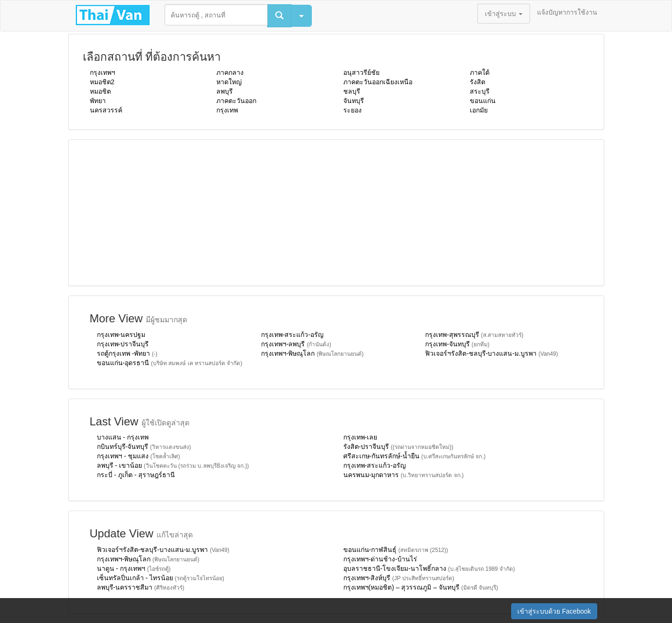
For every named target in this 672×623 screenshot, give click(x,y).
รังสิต (478, 82)
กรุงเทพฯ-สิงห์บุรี (399, 578)
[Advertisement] (336, 213)
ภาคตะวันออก (236, 101)
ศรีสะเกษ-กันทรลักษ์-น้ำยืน (415, 456)
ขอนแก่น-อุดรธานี (170, 363)
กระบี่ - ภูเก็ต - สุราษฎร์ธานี (136, 475)
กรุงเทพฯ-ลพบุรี (296, 344)
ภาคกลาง (230, 72)
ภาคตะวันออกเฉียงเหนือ (378, 82)
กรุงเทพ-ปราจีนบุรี (123, 344)
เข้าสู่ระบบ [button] (504, 14)
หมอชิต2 (102, 82)
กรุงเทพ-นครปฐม (121, 335)
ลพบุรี (225, 91)
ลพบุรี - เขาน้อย (173, 465)
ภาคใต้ (480, 72)
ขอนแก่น (483, 101)
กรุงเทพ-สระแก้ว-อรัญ (292, 335)
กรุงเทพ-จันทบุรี (457, 344)
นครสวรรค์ (106, 110)
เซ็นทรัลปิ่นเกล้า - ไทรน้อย (161, 578)
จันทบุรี (354, 101)
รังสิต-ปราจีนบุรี (398, 447)
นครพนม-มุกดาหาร (403, 475)
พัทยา (98, 101)
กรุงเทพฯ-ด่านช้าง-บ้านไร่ (380, 559)
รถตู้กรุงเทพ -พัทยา (127, 353)
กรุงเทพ (227, 110)
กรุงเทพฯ (103, 72)
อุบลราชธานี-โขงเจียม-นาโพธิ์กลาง (429, 568)
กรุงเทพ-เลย (360, 437)
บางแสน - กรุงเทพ (123, 437)
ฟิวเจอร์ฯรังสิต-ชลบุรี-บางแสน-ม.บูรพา (491, 353)
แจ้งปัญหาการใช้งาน (567, 12)
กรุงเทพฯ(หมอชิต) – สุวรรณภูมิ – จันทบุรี (421, 587)
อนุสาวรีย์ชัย (361, 72)
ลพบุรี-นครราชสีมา (141, 587)
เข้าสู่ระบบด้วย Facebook (554, 611)
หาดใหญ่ (229, 82)
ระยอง (352, 110)
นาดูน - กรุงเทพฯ (134, 568)
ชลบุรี (352, 91)
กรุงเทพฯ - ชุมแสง (138, 456)
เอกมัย (479, 110)
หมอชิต (100, 91)
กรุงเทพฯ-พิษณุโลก (312, 353)
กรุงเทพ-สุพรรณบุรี (474, 335)
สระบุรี (480, 91)
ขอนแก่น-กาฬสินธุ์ (396, 550)
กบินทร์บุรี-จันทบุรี (144, 447)
